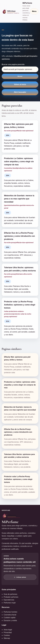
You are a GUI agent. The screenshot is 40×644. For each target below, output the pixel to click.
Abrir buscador (20, 92)
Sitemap (7, 638)
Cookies (7, 635)
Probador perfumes (11, 597)
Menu (34, 11)
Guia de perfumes (10, 594)
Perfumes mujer (10, 603)
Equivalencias (9, 600)
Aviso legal (8, 630)
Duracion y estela (10, 620)
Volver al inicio (20, 84)
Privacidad (8, 632)
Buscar (20, 76)
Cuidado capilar (10, 618)
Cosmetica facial (10, 615)
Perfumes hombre (10, 612)
